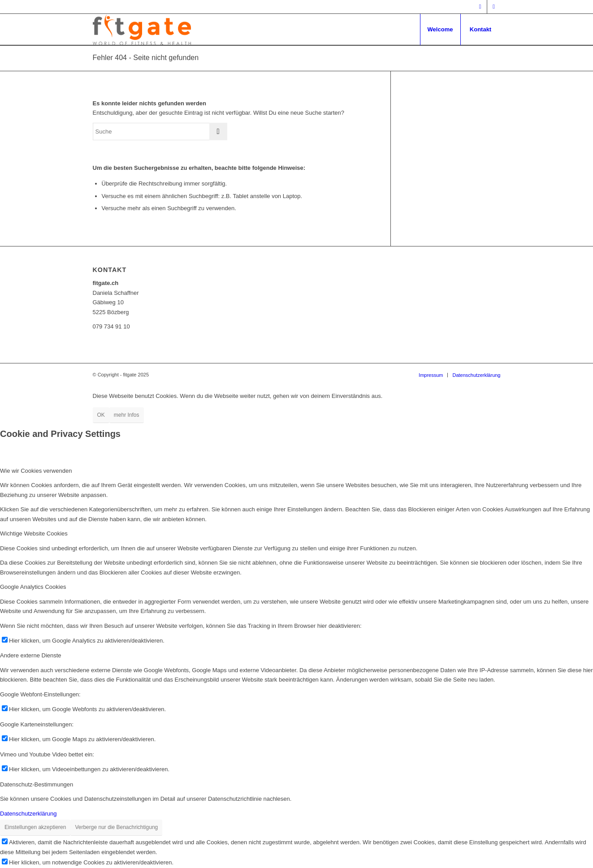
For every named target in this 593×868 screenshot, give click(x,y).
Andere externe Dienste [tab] (31, 655)
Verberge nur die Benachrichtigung (116, 827)
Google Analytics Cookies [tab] (33, 587)
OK (101, 415)
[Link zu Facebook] (480, 7)
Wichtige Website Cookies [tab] (34, 533)
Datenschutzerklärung (28, 814)
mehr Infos (127, 415)
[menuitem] (440, 30)
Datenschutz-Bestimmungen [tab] (37, 784)
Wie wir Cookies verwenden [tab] (36, 471)
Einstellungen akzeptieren (35, 827)
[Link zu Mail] (494, 7)
